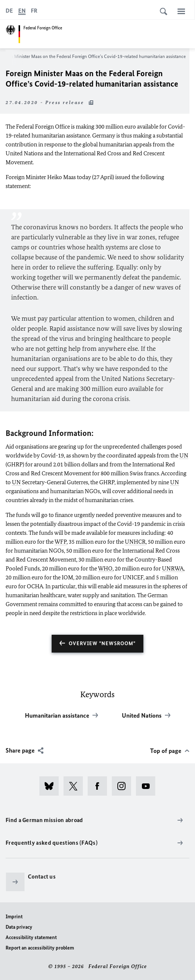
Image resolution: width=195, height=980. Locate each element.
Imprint (14, 917)
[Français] (34, 11)
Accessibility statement (31, 937)
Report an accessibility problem (40, 948)
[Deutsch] (9, 11)
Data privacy (19, 927)
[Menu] (181, 11)
